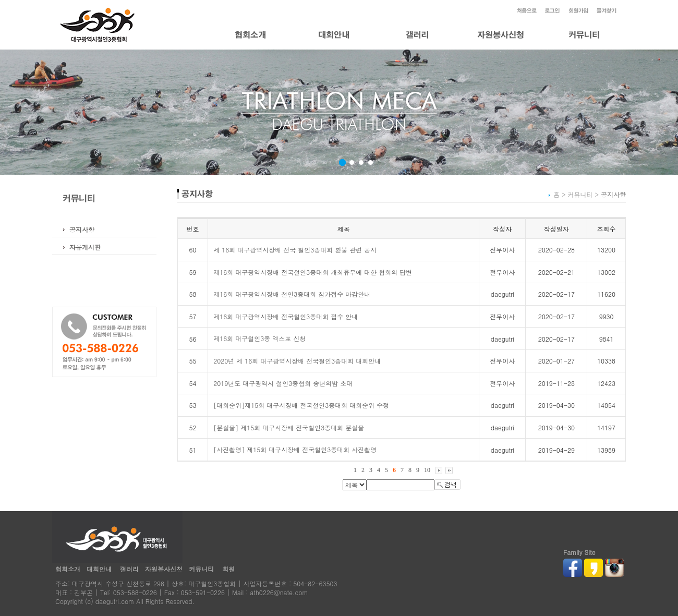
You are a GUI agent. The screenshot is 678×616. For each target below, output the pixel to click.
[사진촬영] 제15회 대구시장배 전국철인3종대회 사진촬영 (295, 449)
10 (427, 470)
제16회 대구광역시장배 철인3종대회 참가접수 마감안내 (292, 294)
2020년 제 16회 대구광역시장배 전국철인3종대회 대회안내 (297, 361)
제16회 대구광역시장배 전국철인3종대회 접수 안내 (286, 316)
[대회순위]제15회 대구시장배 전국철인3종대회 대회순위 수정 (301, 405)
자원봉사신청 (164, 569)
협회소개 (68, 569)
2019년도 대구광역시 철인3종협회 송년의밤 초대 (283, 383)
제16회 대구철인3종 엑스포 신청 (259, 338)
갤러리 (129, 569)
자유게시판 (85, 247)
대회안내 (99, 569)
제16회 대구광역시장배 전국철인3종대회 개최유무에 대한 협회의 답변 (313, 272)
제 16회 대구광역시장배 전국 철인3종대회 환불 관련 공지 (295, 250)
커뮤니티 (201, 569)
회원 (228, 569)
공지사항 (82, 229)
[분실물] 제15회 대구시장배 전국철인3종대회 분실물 (289, 427)
